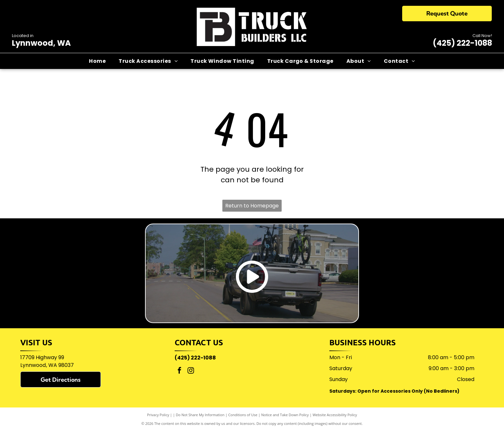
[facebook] (179, 371)
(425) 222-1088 (462, 43)
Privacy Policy (158, 415)
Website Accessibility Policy (335, 415)
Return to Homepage (252, 206)
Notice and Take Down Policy (285, 415)
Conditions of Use (243, 415)
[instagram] (191, 371)
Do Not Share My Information (200, 415)
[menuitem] (97, 61)
